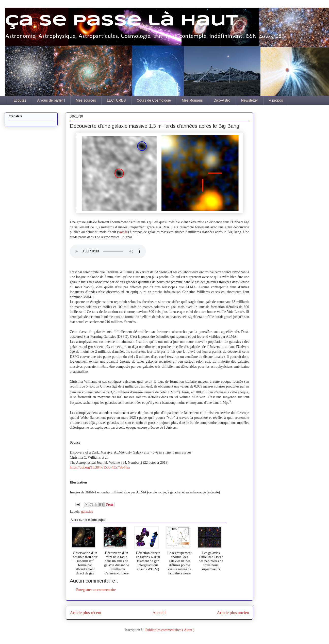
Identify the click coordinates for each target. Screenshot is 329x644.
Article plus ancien (233, 613)
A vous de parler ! (51, 100)
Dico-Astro (222, 100)
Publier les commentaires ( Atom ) (170, 630)
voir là (123, 232)
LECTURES (116, 100)
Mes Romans (192, 100)
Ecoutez (20, 100)
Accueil (159, 613)
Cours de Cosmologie (154, 100)
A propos (276, 100)
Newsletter (250, 100)
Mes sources (86, 100)
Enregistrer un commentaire (96, 590)
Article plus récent (86, 613)
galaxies (87, 512)
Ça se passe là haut (121, 21)
